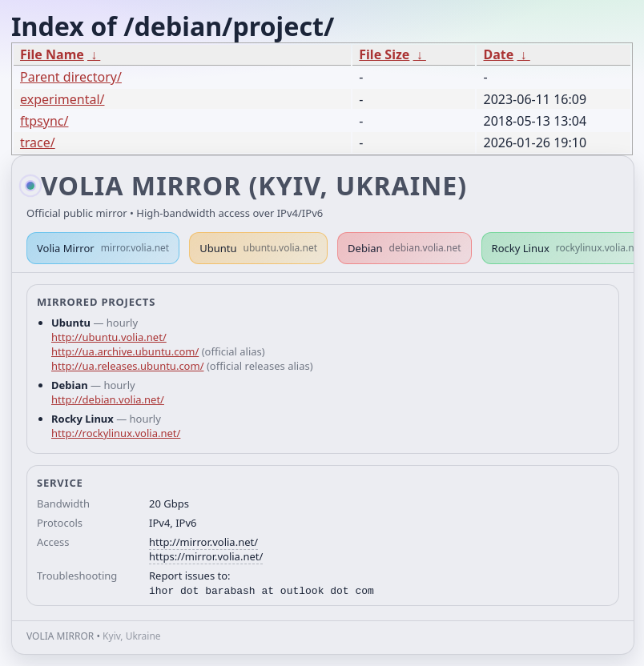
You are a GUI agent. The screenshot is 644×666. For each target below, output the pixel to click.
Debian (405, 248)
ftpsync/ (44, 121)
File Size (384, 54)
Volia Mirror (103, 248)
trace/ (38, 142)
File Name (52, 54)
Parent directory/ (71, 77)
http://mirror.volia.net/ (203, 542)
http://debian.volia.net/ (108, 399)
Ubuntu (258, 248)
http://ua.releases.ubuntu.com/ (127, 366)
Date (498, 54)
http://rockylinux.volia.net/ (116, 433)
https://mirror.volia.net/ (206, 556)
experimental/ (62, 99)
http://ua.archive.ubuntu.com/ (125, 351)
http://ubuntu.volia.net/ (109, 337)
